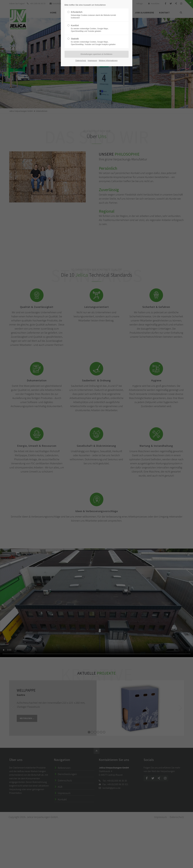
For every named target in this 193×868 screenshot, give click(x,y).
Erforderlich (95, 15)
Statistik (95, 42)
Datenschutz (81, 60)
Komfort (95, 28)
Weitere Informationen (108, 60)
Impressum (92, 60)
